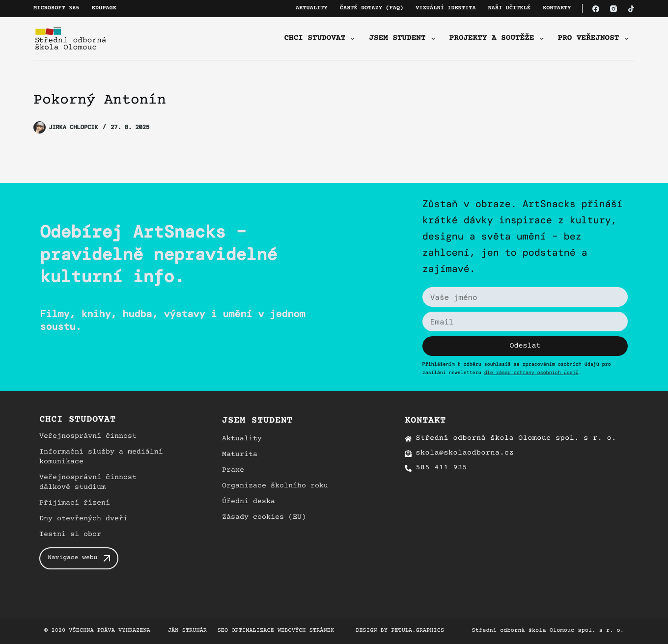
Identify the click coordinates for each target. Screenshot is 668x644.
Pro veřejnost (595, 39)
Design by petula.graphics (400, 631)
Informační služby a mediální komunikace (101, 457)
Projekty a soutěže (499, 39)
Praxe (233, 470)
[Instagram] (613, 9)
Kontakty (557, 9)
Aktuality (312, 9)
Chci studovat (322, 39)
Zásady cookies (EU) (264, 518)
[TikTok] (631, 9)
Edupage (104, 9)
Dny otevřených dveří (83, 519)
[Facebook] (596, 9)
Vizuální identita (445, 9)
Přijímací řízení (75, 503)
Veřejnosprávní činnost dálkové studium (88, 483)
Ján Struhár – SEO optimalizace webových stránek (251, 631)
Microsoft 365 (56, 9)
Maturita (240, 455)
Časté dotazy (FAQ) (372, 9)
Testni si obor (70, 535)
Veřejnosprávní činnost (88, 437)
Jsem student (404, 39)
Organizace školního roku (275, 486)
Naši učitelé (509, 9)
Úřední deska (249, 502)
